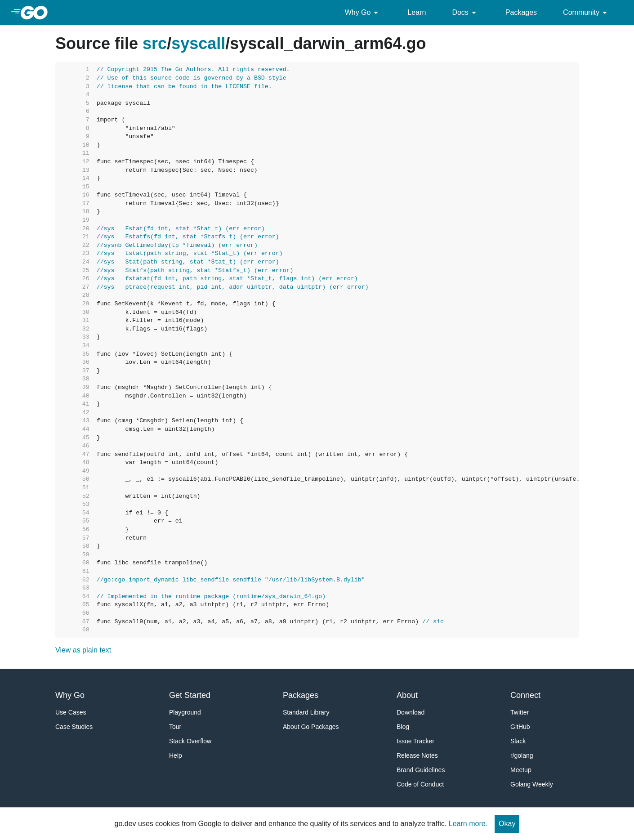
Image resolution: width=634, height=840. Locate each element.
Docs (465, 13)
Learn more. (468, 824)
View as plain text (83, 650)
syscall (198, 43)
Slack (518, 741)
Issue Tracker (415, 741)
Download (411, 712)
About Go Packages (311, 727)
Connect (525, 695)
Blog (403, 727)
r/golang (522, 755)
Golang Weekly (532, 784)
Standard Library (306, 712)
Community (587, 13)
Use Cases (71, 712)
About (407, 695)
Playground (185, 712)
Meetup (521, 770)
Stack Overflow (190, 741)
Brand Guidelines (421, 770)
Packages (521, 12)
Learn (417, 12)
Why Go (363, 13)
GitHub (520, 727)
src (155, 43)
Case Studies (74, 727)
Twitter (520, 712)
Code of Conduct (420, 784)
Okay (507, 824)
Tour (175, 727)
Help (176, 755)
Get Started (190, 695)
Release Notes (417, 755)
